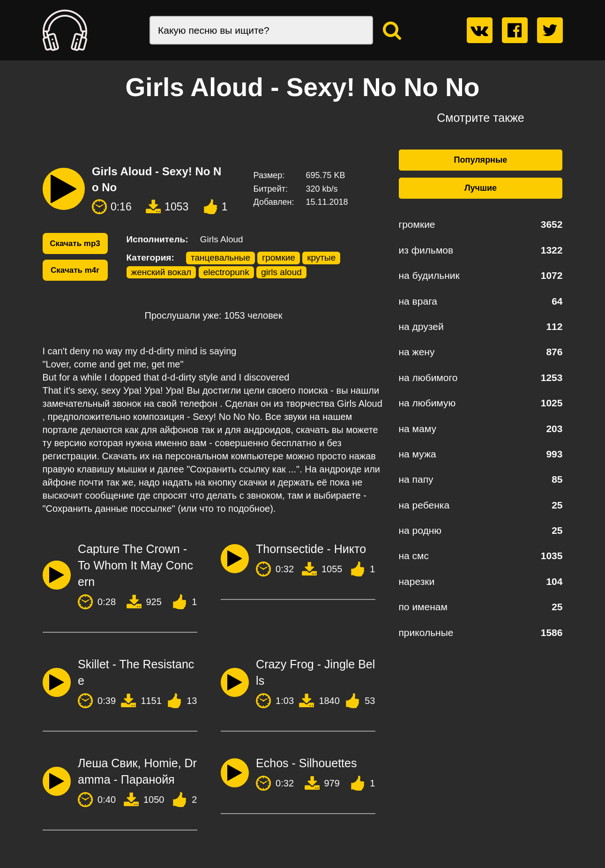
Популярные (481, 160)
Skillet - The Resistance (136, 672)
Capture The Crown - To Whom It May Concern (135, 565)
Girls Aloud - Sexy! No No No (157, 179)
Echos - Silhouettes (306, 763)
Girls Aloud (222, 239)
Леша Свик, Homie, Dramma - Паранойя (137, 771)
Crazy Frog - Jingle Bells (315, 672)
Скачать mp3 (75, 243)
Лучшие (481, 188)
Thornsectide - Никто (311, 549)
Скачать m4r (75, 270)
